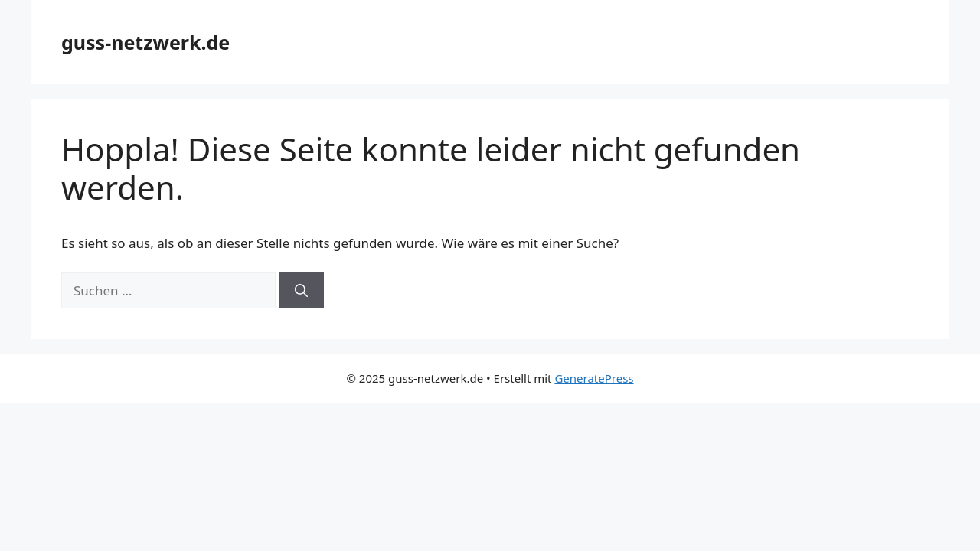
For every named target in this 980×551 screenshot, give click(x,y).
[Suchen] (301, 291)
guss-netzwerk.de (145, 42)
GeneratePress (594, 378)
